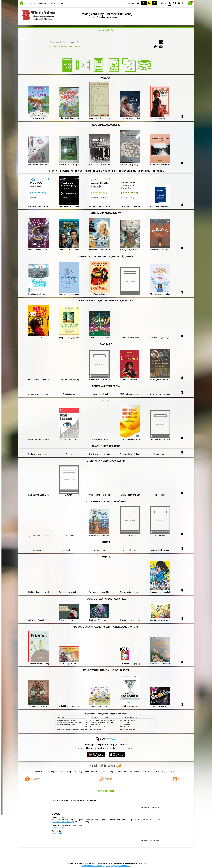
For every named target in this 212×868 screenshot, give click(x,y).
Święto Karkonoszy (130, 729)
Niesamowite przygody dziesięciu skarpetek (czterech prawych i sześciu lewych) (81, 729)
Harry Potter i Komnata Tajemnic (66, 725)
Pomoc (53, 3)
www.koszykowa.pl (59, 827)
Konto (64, 3)
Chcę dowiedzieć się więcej (94, 866)
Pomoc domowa (95, 725)
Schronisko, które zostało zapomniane (102, 727)
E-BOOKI (56, 814)
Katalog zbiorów (106, 30)
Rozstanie (127, 725)
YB (149, 3)
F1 (174, 3)
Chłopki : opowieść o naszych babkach (102, 720)
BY (154, 3)
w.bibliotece (93, 772)
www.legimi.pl (57, 833)
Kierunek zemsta (129, 727)
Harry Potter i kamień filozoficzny (67, 720)
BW (143, 3)
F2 (181, 3)
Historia (43, 3)
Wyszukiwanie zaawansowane (61, 46)
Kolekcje (77, 46)
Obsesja (126, 722)
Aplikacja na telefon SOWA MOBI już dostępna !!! (74, 800)
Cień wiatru (60, 727)
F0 (170, 3)
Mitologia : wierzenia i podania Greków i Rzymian (72, 722)
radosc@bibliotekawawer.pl (63, 822)
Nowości (31, 3)
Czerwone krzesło (96, 729)
